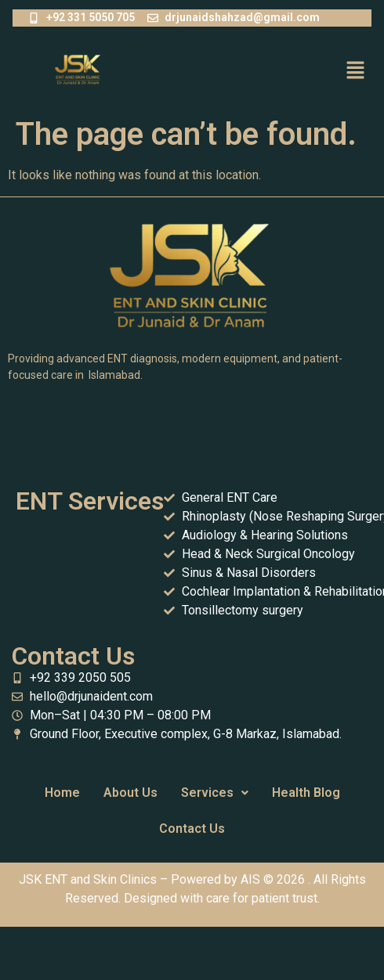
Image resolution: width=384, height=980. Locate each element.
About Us (130, 793)
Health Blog (306, 793)
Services (215, 793)
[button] (356, 71)
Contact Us (192, 829)
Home (62, 793)
